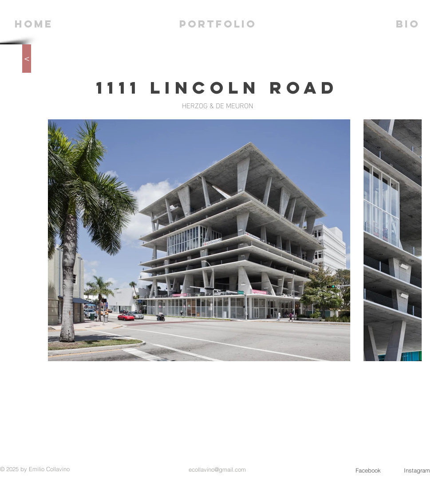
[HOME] (34, 24)
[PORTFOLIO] (218, 24)
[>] (27, 59)
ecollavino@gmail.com (217, 469)
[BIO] (408, 24)
